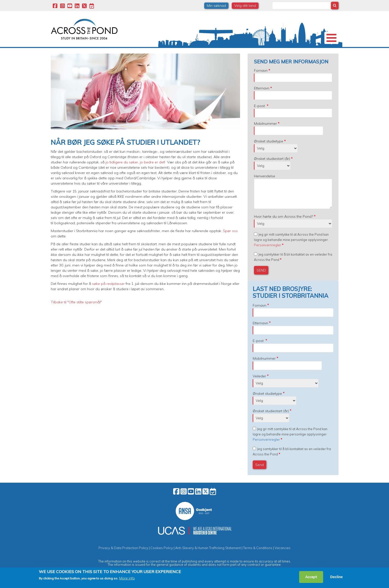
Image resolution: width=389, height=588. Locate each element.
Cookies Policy (162, 556)
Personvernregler (268, 253)
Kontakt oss (311, 52)
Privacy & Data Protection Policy (123, 556)
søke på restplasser (108, 292)
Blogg (285, 52)
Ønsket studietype (269, 150)
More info (127, 578)
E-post (260, 114)
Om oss (63, 52)
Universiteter (92, 52)
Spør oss (230, 239)
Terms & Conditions (258, 556)
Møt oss (261, 52)
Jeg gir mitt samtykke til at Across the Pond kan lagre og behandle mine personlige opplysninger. (291, 248)
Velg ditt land (245, 6)
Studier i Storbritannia (132, 52)
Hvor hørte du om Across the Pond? (283, 225)
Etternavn (262, 96)
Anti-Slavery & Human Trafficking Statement (208, 556)
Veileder (259, 384)
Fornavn (261, 79)
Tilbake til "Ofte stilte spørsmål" (76, 310)
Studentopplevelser (226, 52)
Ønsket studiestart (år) (272, 167)
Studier (193, 52)
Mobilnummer (265, 132)
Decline (336, 577)
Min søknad (216, 6)
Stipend (168, 52)
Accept (311, 577)
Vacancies (283, 556)
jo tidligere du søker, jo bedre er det (134, 170)
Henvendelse (265, 184)
